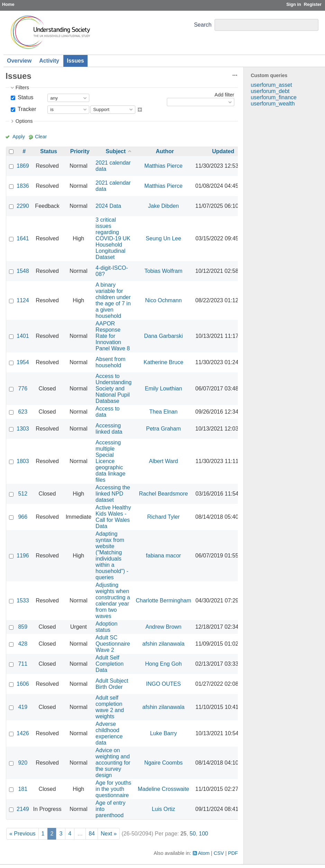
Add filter (224, 95)
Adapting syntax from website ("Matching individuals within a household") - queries (112, 556)
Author (165, 151)
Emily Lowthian (163, 389)
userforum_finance (274, 97)
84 (92, 834)
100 (204, 834)
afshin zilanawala (163, 644)
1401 (23, 336)
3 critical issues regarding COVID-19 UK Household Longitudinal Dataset (113, 238)
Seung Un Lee (163, 238)
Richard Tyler (163, 517)
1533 (23, 601)
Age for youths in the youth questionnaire (113, 789)
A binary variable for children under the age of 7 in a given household (113, 300)
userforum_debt (270, 91)
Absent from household (110, 362)
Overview (19, 61)
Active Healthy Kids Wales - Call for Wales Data (113, 517)
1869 (23, 166)
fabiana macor (164, 556)
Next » (109, 834)
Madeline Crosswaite (164, 789)
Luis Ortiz (163, 809)
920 (23, 763)
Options (24, 121)
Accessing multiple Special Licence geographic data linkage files (110, 461)
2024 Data (108, 206)
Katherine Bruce (164, 362)
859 (23, 627)
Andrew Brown (163, 627)
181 (23, 789)
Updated (223, 151)
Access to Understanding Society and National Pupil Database (114, 389)
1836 (23, 186)
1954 (23, 362)
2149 (23, 809)
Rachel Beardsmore (164, 494)
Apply (19, 137)
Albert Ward (163, 461)
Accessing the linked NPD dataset (113, 494)
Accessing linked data (109, 429)
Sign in (294, 4)
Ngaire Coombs (164, 763)
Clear (41, 137)
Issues (75, 61)
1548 (23, 271)
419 (23, 707)
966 (23, 517)
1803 (23, 461)
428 (23, 644)
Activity (49, 61)
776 (23, 389)
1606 (23, 684)
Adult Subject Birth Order (112, 684)
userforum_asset (271, 85)
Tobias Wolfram (163, 271)
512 (23, 494)
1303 (23, 429)
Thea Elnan (163, 412)
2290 (23, 206)
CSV (219, 853)
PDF (233, 853)
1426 (23, 733)
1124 (23, 300)
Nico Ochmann (163, 300)
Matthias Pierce (163, 166)
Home (8, 4)
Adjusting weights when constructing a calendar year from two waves (113, 601)
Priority (80, 151)
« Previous (22, 834)
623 (23, 412)
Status (25, 97)
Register (313, 4)
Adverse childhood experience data (109, 733)
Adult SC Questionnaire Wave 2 (113, 644)
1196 (23, 556)
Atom (204, 853)
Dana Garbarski (163, 336)
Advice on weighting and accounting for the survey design (113, 763)
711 (23, 664)
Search (203, 25)
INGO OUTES (163, 684)
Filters (22, 87)
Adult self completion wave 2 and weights (110, 707)
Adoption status (106, 627)
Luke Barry (164, 733)
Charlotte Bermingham (163, 601)
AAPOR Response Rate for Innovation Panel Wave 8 (113, 336)
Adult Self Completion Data (110, 664)
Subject (116, 151)
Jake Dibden (164, 206)
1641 (23, 238)
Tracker (26, 109)
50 (193, 834)
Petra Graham (163, 429)
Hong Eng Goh (163, 664)
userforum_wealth (273, 104)
